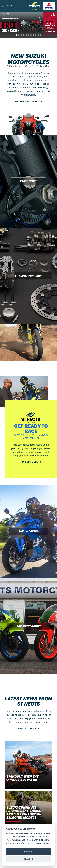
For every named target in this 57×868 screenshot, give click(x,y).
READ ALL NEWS (27, 728)
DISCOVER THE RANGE (27, 102)
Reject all (28, 859)
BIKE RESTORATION (28, 626)
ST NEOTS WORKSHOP (29, 276)
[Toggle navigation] (6, 6)
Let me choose (42, 843)
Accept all (28, 851)
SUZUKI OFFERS (29, 531)
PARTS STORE (28, 181)
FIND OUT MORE (29, 462)
